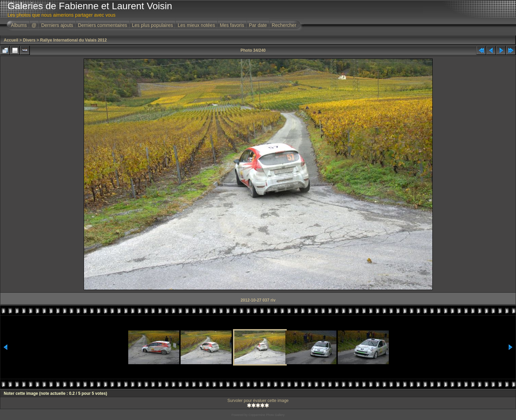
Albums (19, 25)
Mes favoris (232, 25)
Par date (258, 25)
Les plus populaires (153, 25)
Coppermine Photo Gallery (266, 415)
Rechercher (284, 25)
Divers (29, 40)
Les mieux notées (196, 25)
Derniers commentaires (103, 25)
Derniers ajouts (57, 25)
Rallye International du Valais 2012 (73, 40)
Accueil (11, 40)
